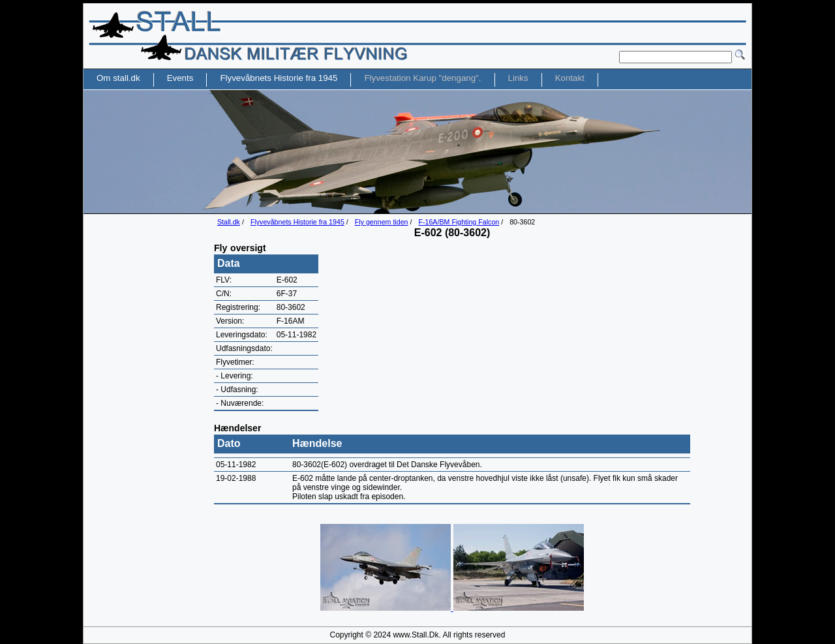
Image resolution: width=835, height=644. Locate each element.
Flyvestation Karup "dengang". (422, 78)
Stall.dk (229, 222)
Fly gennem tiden (382, 222)
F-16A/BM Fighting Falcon (459, 222)
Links (518, 78)
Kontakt (570, 78)
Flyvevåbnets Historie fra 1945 (297, 222)
